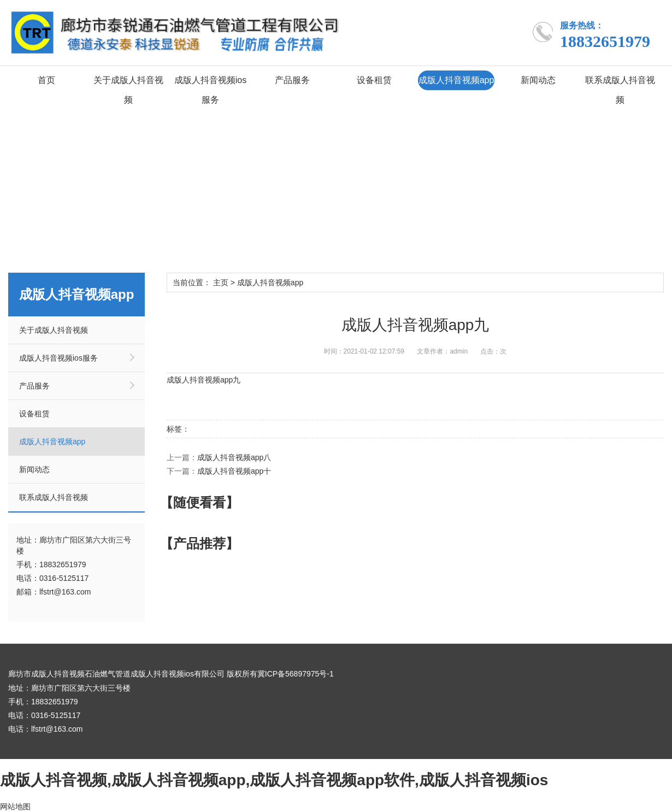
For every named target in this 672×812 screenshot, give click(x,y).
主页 (221, 283)
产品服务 (292, 80)
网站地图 (15, 807)
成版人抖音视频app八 (234, 457)
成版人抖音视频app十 (234, 471)
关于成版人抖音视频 (128, 90)
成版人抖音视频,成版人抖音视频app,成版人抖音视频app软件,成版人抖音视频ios (274, 779)
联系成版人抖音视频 (620, 90)
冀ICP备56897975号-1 (296, 674)
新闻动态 (538, 80)
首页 (46, 80)
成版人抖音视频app (456, 80)
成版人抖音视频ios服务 (210, 90)
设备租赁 (374, 80)
